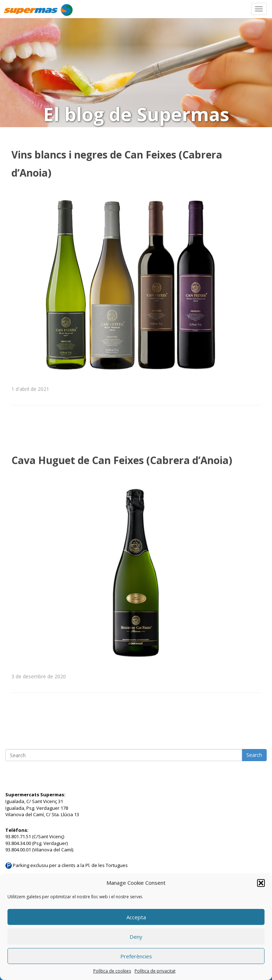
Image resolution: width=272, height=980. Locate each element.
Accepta (136, 917)
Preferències (136, 956)
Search (254, 755)
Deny (136, 937)
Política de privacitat (155, 971)
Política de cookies (112, 971)
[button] (261, 883)
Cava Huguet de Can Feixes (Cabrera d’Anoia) (122, 460)
